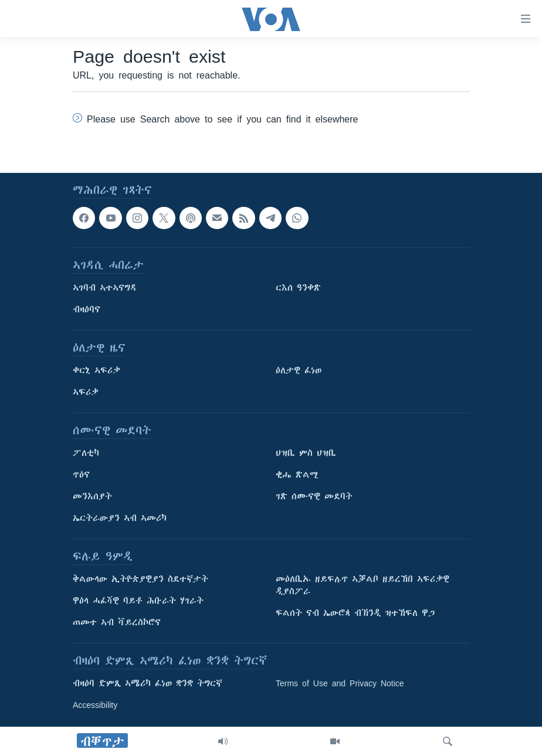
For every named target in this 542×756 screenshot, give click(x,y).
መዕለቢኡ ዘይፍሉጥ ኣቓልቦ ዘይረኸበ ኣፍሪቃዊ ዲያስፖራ (363, 585)
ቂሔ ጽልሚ (297, 475)
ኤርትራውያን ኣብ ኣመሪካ (120, 518)
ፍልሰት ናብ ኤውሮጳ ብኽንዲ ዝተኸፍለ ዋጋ (355, 613)
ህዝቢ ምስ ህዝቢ (306, 453)
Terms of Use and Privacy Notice (340, 683)
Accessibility (95, 705)
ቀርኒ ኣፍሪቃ (96, 370)
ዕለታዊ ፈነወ (299, 370)
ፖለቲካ (86, 453)
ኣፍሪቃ (86, 392)
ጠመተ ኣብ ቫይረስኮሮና (117, 622)
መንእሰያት (92, 496)
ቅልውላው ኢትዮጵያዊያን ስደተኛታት (140, 579)
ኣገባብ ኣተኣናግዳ (105, 288)
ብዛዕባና (87, 309)
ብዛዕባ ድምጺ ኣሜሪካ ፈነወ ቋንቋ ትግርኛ (148, 683)
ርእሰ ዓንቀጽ (298, 288)
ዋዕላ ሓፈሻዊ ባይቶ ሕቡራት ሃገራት (138, 601)
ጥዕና (81, 475)
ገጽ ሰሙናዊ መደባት (314, 496)
